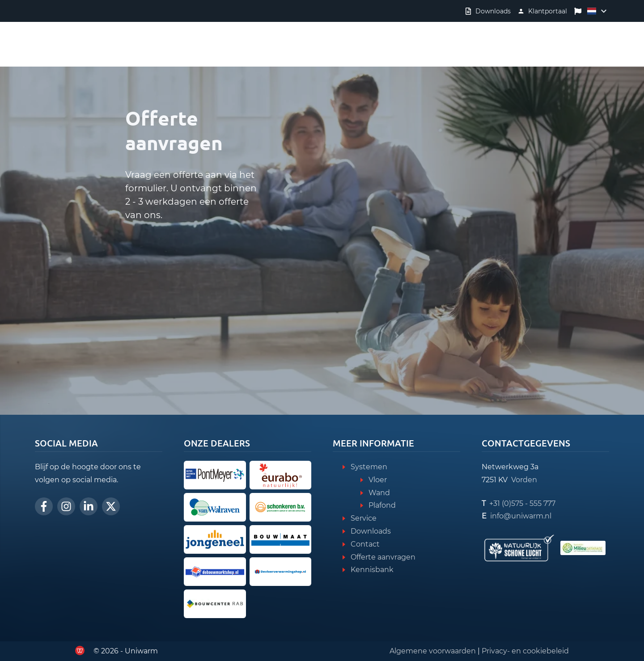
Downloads (371, 531)
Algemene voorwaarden (433, 651)
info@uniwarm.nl (521, 516)
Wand (379, 493)
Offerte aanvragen (383, 557)
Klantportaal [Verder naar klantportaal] (548, 11)
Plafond (382, 505)
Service (364, 518)
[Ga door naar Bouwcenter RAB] (215, 604)
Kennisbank (372, 570)
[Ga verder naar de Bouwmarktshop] (215, 572)
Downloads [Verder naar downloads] (493, 11)
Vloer (378, 480)
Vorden (524, 480)
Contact (365, 544)
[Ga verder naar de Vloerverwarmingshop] (281, 572)
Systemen (369, 467)
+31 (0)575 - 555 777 (522, 503)
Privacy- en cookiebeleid (525, 651)
